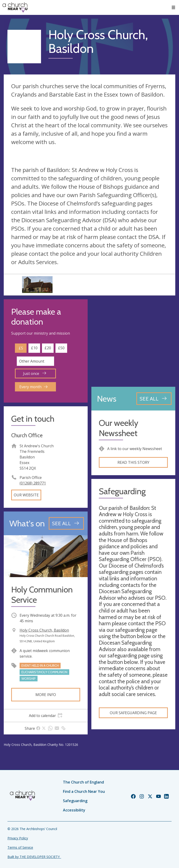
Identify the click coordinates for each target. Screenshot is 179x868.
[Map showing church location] (133, 341)
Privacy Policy (18, 838)
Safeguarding (75, 801)
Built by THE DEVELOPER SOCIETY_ (34, 857)
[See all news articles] (154, 399)
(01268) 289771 (33, 483)
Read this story (133, 462)
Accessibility (74, 810)
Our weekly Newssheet (119, 428)
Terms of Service (20, 847)
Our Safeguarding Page (133, 713)
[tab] (46, 716)
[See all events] (66, 523)
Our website (26, 495)
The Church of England (83, 782)
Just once (35, 373)
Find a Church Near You (84, 791)
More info (46, 695)
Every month (33, 387)
